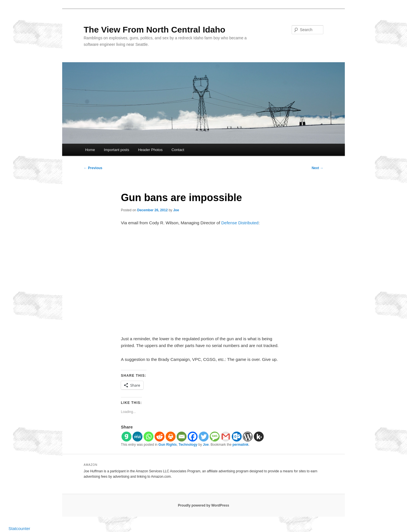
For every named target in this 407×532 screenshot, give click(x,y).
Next (318, 168)
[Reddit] (160, 437)
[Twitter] (204, 437)
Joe (176, 210)
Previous (93, 168)
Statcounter (19, 528)
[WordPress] (248, 437)
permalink (240, 445)
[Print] (171, 437)
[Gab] (126, 437)
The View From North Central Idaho (154, 30)
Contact (178, 150)
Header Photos (150, 150)
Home (90, 150)
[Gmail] (226, 437)
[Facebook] (193, 437)
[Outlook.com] (237, 437)
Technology (188, 445)
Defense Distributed (240, 223)
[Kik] (259, 437)
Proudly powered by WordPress (203, 505)
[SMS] (215, 437)
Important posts (116, 150)
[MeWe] (138, 437)
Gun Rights (168, 445)
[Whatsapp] (149, 437)
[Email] (182, 437)
